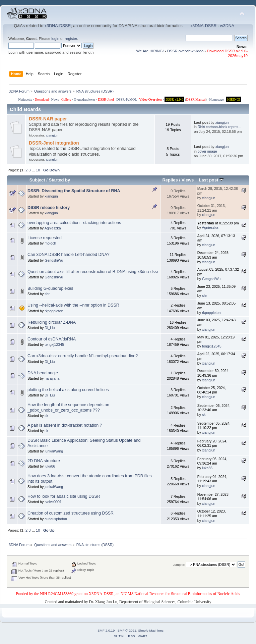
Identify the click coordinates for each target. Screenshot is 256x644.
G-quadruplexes (85, 99)
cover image (207, 151)
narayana (52, 378)
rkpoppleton (54, 311)
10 (38, 170)
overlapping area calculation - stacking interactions (74, 223)
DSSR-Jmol (106, 99)
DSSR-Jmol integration (54, 143)
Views (188, 180)
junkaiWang (54, 451)
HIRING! (234, 99)
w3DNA (227, 26)
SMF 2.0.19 (106, 630)
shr (47, 294)
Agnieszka (53, 228)
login (55, 39)
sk (46, 416)
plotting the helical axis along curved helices (68, 390)
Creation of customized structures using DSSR (71, 513)
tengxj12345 (54, 344)
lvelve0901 (53, 502)
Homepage (216, 99)
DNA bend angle (43, 373)
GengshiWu (54, 260)
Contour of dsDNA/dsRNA (52, 339)
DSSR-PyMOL (126, 99)
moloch (50, 243)
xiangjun (52, 135)
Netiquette (25, 99)
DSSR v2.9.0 (174, 99)
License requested (45, 238)
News (55, 99)
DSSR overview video (185, 51)
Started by (60, 180)
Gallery (66, 99)
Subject (37, 180)
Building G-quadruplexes (50, 288)
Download (42, 99)
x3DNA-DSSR (58, 26)
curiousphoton (56, 519)
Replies (170, 180)
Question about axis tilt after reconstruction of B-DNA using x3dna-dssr (93, 272)
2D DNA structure (44, 461)
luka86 (50, 466)
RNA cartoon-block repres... (219, 127)
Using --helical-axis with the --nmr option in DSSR (73, 305)
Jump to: (179, 565)
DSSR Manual (196, 99)
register (71, 39)
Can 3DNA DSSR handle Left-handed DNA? (69, 255)
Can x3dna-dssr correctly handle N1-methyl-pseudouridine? (83, 356)
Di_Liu (50, 328)
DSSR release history (49, 208)
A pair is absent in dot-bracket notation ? (65, 425)
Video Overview (150, 99)
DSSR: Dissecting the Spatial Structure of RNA (74, 191)
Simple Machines (151, 630)
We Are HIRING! (150, 51)
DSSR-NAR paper (48, 119)
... (34, 170)
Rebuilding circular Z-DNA (52, 322)
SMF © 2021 (127, 630)
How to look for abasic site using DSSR (64, 496)
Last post (211, 180)
